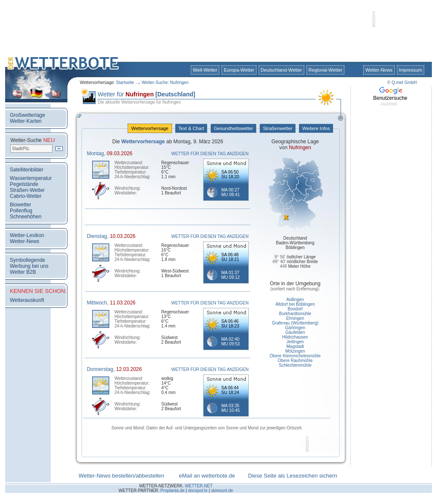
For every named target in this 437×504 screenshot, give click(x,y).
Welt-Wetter (205, 70)
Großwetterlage (28, 115)
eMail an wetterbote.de (207, 476)
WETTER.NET (199, 486)
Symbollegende (28, 260)
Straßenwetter (278, 128)
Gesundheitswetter (233, 128)
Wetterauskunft (27, 300)
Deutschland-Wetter (281, 70)
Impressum (411, 70)
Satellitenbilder (27, 170)
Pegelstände (24, 184)
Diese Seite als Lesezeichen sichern (293, 476)
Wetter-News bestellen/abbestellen (121, 476)
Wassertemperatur (31, 178)
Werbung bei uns (29, 266)
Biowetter (20, 205)
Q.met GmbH (404, 83)
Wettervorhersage (150, 128)
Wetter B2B (23, 272)
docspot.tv (198, 491)
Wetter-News (379, 70)
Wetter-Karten (26, 121)
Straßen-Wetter (27, 190)
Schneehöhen (26, 217)
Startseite (125, 83)
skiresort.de (222, 491)
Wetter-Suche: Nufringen (165, 83)
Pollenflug (21, 211)
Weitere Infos (316, 128)
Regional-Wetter (325, 70)
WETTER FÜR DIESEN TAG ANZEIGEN (210, 154)
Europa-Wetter (239, 70)
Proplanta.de (173, 491)
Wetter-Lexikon (27, 235)
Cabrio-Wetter (26, 196)
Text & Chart (191, 128)
